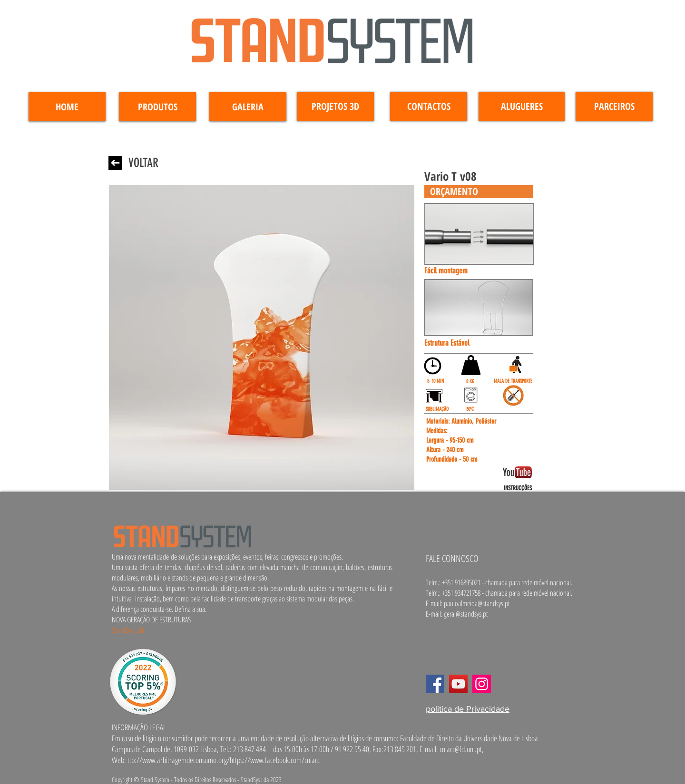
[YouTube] (458, 684)
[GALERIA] (248, 107)
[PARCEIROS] (614, 106)
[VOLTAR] (143, 163)
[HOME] (67, 107)
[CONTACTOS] (429, 106)
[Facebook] (435, 684)
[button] (479, 192)
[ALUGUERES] (522, 106)
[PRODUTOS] (157, 107)
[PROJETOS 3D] (335, 106)
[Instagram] (482, 684)
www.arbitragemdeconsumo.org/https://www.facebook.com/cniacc (231, 760)
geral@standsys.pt (466, 614)
